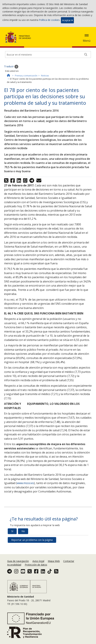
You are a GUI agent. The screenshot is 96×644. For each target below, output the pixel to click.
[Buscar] (86, 55)
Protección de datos (36, 565)
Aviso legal (38, 561)
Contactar (69, 561)
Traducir (11, 67)
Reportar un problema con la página (32, 540)
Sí (12, 531)
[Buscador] (48, 55)
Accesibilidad (14, 565)
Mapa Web (54, 561)
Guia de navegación (18, 561)
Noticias (45, 76)
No (23, 531)
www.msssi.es (25, 483)
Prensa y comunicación (26, 76)
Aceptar (67, 20)
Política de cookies (49, 20)
